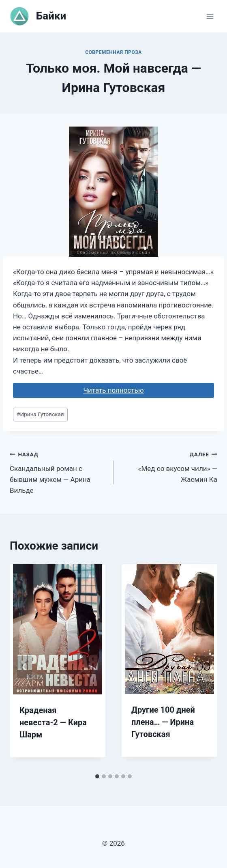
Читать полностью (113, 390)
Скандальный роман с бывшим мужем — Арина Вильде (58, 472)
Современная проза (113, 52)
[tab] (97, 776)
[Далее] (203, 667)
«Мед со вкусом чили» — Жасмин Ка (169, 466)
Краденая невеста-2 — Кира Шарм (53, 722)
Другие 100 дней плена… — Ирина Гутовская (163, 722)
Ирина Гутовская (40, 414)
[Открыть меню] (210, 16)
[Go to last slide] (24, 667)
